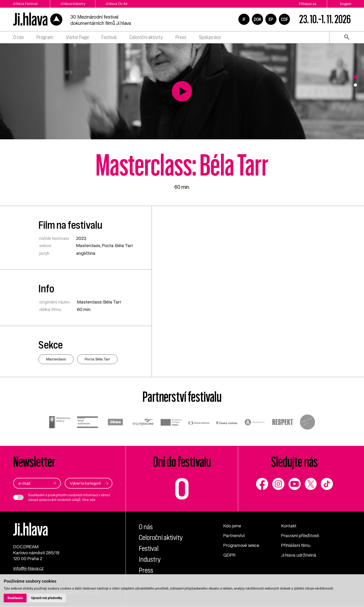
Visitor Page (77, 38)
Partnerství (234, 535)
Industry (150, 559)
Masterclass (88, 245)
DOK (257, 20)
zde (93, 500)
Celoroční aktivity (146, 38)
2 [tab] (355, 85)
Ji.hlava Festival (25, 4)
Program (45, 38)
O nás (18, 38)
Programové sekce (242, 545)
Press (181, 38)
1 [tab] (355, 77)
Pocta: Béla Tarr (118, 245)
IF (244, 20)
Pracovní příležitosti (300, 535)
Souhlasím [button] (15, 598)
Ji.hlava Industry (74, 4)
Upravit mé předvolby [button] (47, 598)
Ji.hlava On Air (119, 4)
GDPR (229, 554)
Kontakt (289, 525)
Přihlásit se (308, 4)
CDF (284, 20)
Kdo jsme (232, 525)
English (346, 4)
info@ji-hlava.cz (29, 569)
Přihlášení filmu (296, 545)
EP (271, 20)
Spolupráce (210, 38)
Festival (109, 38)
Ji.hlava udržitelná (299, 554)
